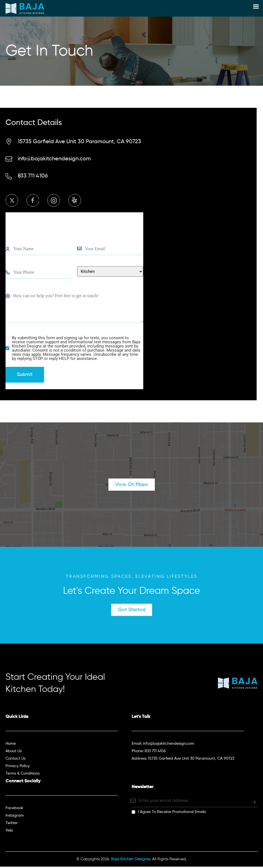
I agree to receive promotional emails (172, 813)
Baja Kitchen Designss (131, 861)
